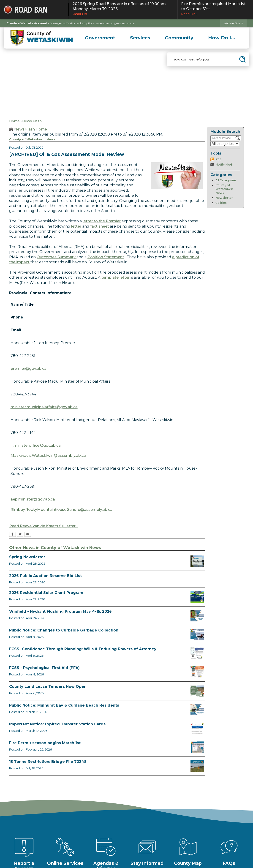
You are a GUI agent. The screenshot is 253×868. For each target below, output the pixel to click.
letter (76, 226)
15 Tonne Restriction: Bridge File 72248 (48, 762)
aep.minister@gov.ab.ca (33, 499)
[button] (242, 59)
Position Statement (106, 257)
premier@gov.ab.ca (29, 369)
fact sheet (100, 226)
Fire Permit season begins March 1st (45, 743)
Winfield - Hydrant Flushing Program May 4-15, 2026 (60, 611)
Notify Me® (224, 165)
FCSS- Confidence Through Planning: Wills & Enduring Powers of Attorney (83, 649)
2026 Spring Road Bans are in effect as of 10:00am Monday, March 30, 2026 (123, 9)
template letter (115, 277)
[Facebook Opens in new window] (12, 535)
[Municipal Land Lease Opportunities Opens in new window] (197, 691)
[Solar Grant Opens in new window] (197, 597)
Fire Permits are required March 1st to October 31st (215, 9)
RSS (218, 159)
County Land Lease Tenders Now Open (48, 687)
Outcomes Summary (57, 257)
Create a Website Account (27, 23)
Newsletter (224, 198)
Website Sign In (234, 23)
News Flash (32, 121)
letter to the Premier (102, 221)
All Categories (226, 180)
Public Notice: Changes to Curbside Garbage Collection (64, 630)
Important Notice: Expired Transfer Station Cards (57, 724)
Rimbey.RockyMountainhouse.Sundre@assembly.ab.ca (61, 510)
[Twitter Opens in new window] (20, 535)
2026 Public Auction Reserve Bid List (45, 576)
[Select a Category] (225, 144)
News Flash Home (31, 129)
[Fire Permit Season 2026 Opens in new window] (197, 747)
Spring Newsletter (27, 557)
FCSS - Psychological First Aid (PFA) (44, 668)
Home (14, 121)
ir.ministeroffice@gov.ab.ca (36, 445)
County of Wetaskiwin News (224, 189)
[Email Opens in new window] (28, 535)
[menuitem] (100, 38)
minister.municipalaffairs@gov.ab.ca (44, 407)
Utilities (221, 203)
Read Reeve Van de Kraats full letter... (43, 526)
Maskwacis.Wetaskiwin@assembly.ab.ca (48, 456)
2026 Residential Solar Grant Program (46, 593)
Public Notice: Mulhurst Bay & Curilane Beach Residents (64, 705)
